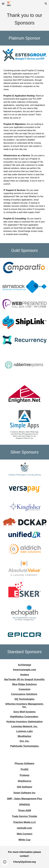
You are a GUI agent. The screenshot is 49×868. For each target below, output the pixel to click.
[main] (25, 19)
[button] (3, 4)
